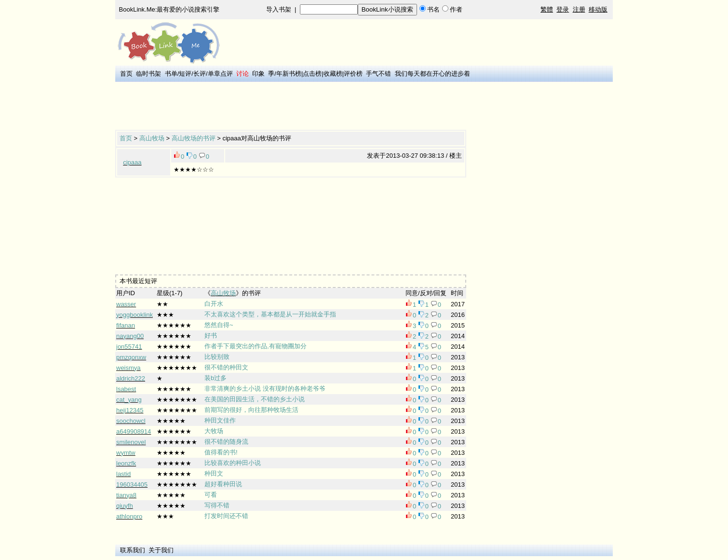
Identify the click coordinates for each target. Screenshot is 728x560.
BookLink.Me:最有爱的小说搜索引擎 (169, 9)
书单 (171, 74)
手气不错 (378, 74)
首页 (126, 74)
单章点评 (220, 74)
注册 (579, 9)
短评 (185, 74)
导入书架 (279, 9)
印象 (258, 74)
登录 (563, 9)
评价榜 (353, 74)
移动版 (598, 9)
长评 (200, 74)
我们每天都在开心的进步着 (432, 74)
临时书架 (148, 74)
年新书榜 (289, 74)
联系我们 (133, 550)
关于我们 (161, 550)
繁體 (547, 9)
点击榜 (312, 74)
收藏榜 (333, 74)
